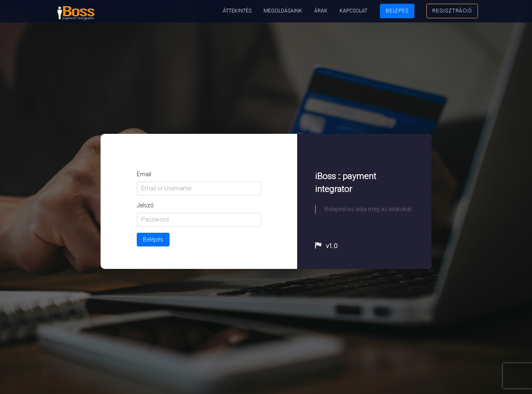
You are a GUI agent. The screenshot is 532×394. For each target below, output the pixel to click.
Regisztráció (452, 11)
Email (144, 174)
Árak (321, 11)
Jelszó (145, 205)
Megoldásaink (283, 11)
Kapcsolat (353, 11)
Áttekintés (237, 11)
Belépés (397, 11)
